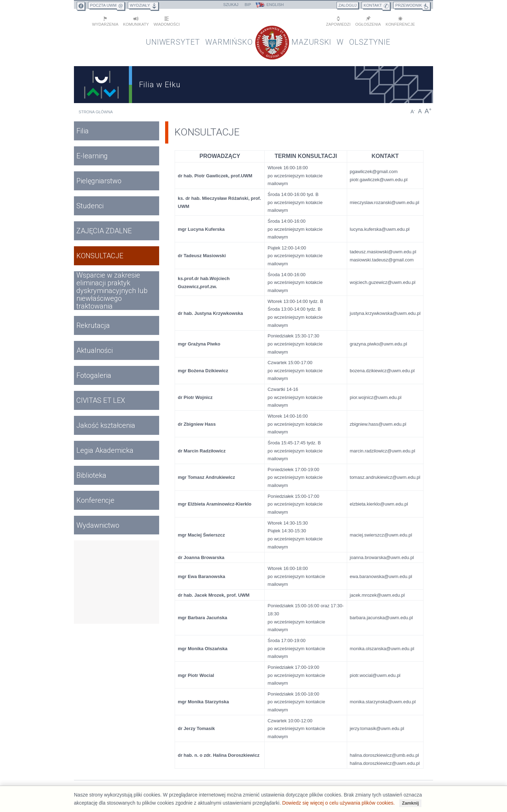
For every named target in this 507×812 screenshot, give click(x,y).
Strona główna (96, 110)
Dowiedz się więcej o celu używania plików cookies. (338, 803)
